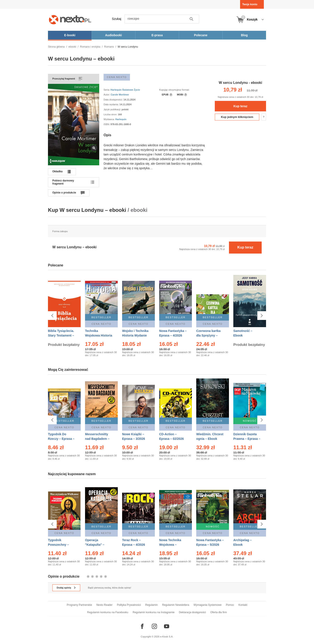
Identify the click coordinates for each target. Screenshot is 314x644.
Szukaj (117, 19)
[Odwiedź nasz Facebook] (142, 626)
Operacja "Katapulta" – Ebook (95, 545)
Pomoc (230, 605)
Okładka (57, 171)
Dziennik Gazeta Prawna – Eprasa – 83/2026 (247, 439)
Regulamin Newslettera (176, 605)
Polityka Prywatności (129, 605)
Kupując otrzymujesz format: (174, 90)
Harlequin (121, 119)
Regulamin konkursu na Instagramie (154, 612)
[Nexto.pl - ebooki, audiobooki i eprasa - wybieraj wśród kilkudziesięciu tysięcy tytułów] (70, 20)
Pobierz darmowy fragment (63, 182)
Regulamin (151, 605)
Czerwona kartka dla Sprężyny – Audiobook (208, 335)
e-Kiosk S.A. (167, 637)
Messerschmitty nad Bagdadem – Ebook (97, 439)
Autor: (107, 95)
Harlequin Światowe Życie (125, 90)
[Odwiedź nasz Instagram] (154, 626)
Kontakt (243, 605)
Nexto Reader (104, 605)
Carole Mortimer (120, 95)
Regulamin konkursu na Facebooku (108, 612)
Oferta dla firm (218, 612)
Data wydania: (112, 104)
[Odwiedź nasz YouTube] (167, 626)
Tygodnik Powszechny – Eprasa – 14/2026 (60, 545)
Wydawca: (109, 119)
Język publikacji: (113, 109)
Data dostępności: (113, 100)
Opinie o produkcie (64, 193)
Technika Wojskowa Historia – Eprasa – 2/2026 (99, 335)
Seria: (107, 90)
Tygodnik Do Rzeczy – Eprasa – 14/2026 (61, 439)
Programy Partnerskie (79, 605)
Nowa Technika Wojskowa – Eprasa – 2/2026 (171, 545)
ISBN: (107, 124)
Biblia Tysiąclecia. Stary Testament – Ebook (61, 335)
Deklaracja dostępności (192, 612)
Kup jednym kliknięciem (237, 117)
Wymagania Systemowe (207, 605)
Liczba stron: (111, 114)
